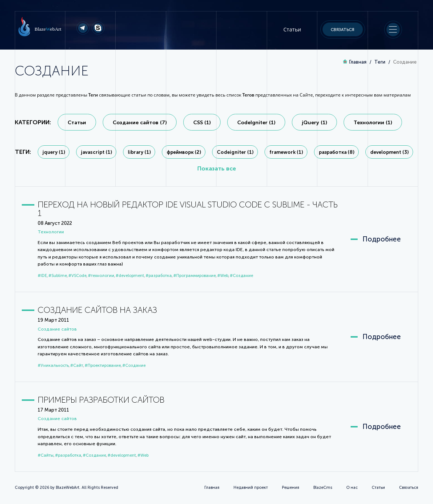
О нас (352, 488)
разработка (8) (337, 152)
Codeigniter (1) (235, 152)
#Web (223, 276)
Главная (358, 62)
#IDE (42, 276)
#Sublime (58, 276)
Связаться (342, 30)
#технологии (101, 276)
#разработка (159, 276)
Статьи (292, 29)
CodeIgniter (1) (256, 123)
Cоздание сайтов (57, 329)
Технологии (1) (373, 123)
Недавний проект (251, 488)
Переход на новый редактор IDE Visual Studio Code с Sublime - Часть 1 (188, 209)
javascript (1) (96, 152)
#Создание (241, 276)
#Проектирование (103, 366)
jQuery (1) (314, 123)
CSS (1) (202, 123)
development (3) (389, 152)
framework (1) (286, 152)
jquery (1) (54, 152)
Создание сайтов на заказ (97, 310)
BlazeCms (323, 488)
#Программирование (195, 276)
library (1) (139, 152)
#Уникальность (53, 366)
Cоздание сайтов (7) (140, 123)
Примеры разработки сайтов (101, 400)
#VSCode (77, 276)
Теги (380, 62)
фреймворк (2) (184, 152)
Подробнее (382, 239)
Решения (291, 488)
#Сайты (46, 455)
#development (130, 276)
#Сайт (77, 366)
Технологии (51, 232)
